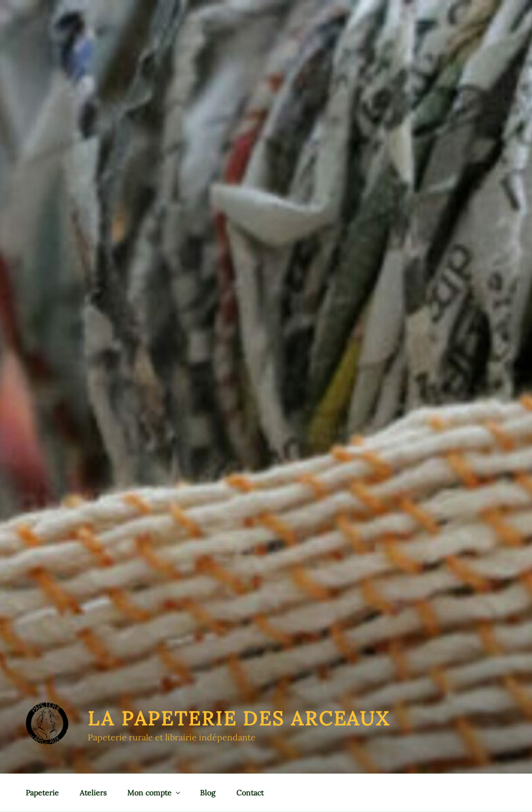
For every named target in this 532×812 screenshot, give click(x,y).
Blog (208, 793)
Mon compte (155, 793)
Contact (250, 793)
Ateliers (93, 793)
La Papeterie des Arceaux (239, 719)
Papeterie (42, 793)
